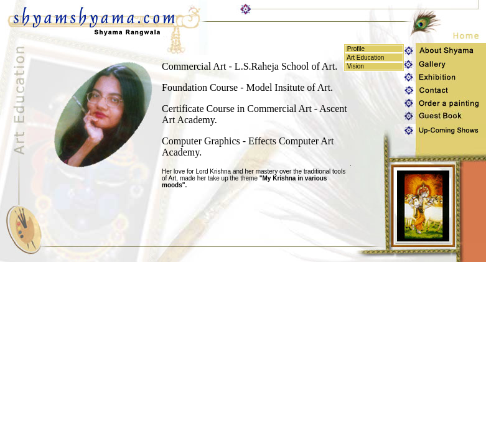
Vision (355, 66)
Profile (355, 49)
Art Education (365, 58)
